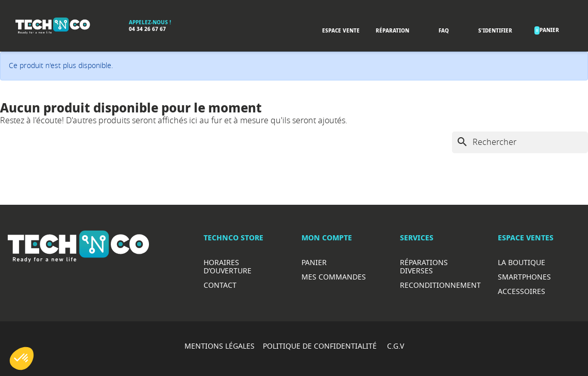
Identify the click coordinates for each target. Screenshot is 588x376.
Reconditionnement (440, 285)
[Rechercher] (520, 142)
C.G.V (396, 346)
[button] (22, 358)
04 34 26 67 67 (147, 29)
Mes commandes (334, 277)
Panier (314, 262)
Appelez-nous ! (150, 22)
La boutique (522, 262)
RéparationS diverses (424, 266)
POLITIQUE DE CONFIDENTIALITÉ (321, 346)
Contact (220, 285)
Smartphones (524, 277)
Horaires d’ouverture (228, 266)
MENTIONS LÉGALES (220, 346)
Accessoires (522, 291)
